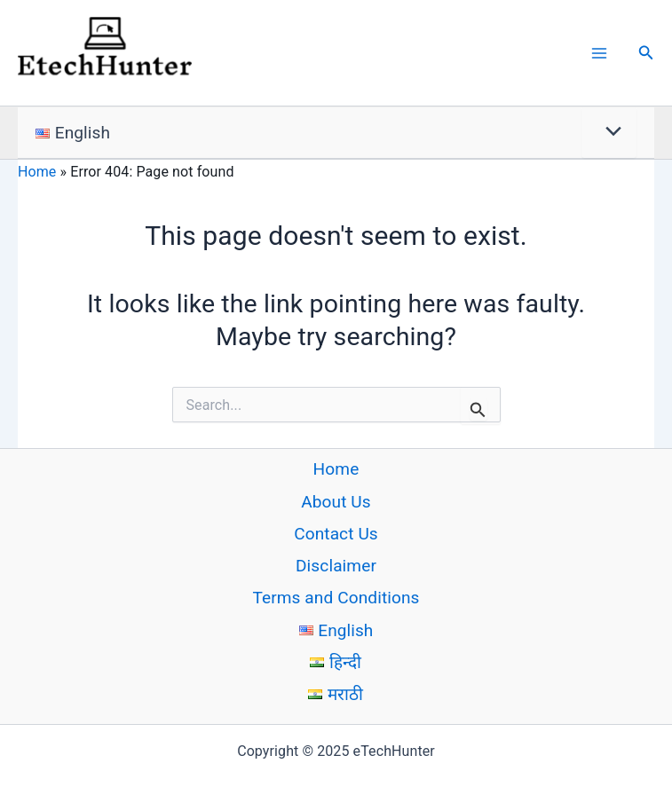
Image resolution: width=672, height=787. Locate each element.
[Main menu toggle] (599, 54)
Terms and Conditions (336, 598)
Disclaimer (336, 567)
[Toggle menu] (609, 134)
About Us (336, 502)
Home (37, 173)
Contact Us (336, 534)
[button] (646, 54)
